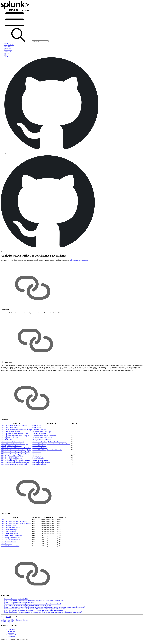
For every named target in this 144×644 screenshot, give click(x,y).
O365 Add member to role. (9, 540)
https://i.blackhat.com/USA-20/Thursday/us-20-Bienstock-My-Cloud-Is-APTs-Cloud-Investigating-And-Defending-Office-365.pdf (43, 627)
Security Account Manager (40, 474)
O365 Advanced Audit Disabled (10, 446)
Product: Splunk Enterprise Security (80, 275)
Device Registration (38, 472)
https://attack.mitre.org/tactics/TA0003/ (16, 613)
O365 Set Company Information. (11, 554)
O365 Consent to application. (10, 548)
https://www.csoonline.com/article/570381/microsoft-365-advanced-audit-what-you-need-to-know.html (35, 623)
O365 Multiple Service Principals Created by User (16, 468)
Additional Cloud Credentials (41, 477)
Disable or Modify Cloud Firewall (43, 452)
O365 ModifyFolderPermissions (11, 552)
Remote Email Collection (40, 462)
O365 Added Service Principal (10, 442)
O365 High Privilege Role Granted (11, 460)
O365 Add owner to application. (10, 542)
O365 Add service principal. (9, 544)
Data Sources (12, 264)
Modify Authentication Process (42, 454)
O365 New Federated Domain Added (12, 470)
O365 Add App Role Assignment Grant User (14, 440)
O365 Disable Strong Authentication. (12, 550)
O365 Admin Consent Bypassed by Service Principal (17, 444)
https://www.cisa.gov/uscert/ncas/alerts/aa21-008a (19, 617)
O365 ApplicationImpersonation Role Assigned (15, 450)
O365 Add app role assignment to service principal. (16, 538)
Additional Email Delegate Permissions (44, 450)
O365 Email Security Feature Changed (12, 456)
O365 (3, 534)
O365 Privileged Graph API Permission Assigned (16, 474)
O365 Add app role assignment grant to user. (14, 536)
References (11, 266)
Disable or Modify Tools (40, 456)
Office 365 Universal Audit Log (10, 560)
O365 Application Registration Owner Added (14, 448)
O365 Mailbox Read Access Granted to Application (16, 464)
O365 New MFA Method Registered (12, 472)
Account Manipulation (39, 448)
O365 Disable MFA (7, 454)
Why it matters (12, 261)
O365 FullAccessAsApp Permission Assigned (15, 458)
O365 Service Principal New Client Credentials (15, 477)
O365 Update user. (7, 558)
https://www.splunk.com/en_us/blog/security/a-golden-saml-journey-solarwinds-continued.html (33, 618)
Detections (11, 262)
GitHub (8, 631)
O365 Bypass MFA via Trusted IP (11, 452)
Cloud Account (37, 440)
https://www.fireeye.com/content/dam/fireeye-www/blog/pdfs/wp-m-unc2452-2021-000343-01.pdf (34, 615)
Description (12, 259)
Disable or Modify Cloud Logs (42, 446)
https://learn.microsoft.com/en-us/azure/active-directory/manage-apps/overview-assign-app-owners (34, 625)
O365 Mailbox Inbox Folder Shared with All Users (16, 462)
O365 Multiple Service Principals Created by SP (15, 466)
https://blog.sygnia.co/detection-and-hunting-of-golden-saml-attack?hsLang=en (28, 620)
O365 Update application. (9, 556)
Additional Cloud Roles (39, 444)
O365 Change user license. (9, 546)
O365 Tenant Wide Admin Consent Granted (14, 479)
